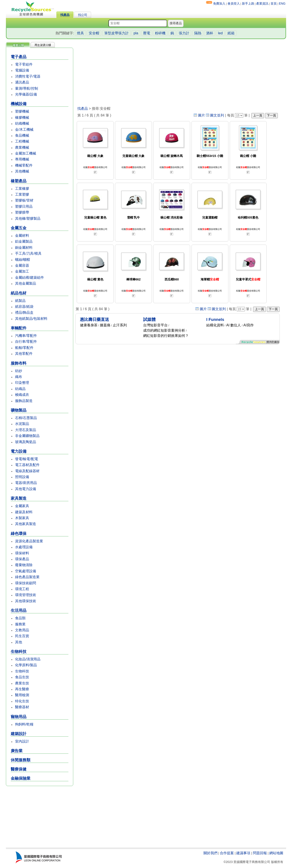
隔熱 (198, 33)
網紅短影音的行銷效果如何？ (166, 336)
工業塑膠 (22, 194)
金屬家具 (22, 506)
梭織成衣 (22, 395)
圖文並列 (217, 115)
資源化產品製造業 (29, 541)
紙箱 (231, 33)
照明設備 (22, 477)
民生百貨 (22, 636)
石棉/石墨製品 (26, 418)
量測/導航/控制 (27, 88)
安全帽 (94, 33)
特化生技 (22, 701)
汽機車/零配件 (26, 336)
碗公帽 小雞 (248, 156)
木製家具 (22, 518)
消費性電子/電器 (28, 76)
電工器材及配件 (27, 465)
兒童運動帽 (210, 217)
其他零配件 (24, 354)
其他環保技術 (26, 601)
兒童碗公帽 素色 (95, 217)
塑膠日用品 (24, 206)
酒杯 (210, 33)
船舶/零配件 (24, 348)
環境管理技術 (26, 595)
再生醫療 (22, 689)
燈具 (80, 33)
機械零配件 (24, 165)
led (220, 33)
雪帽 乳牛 (134, 217)
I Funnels (215, 319)
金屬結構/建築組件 (30, 277)
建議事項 (243, 853)
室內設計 (22, 741)
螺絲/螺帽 (23, 260)
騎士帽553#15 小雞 (210, 156)
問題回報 (260, 853)
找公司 (83, 15)
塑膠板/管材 (24, 200)
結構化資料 (215, 325)
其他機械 (22, 171)
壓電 (147, 33)
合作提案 (227, 853)
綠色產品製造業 (27, 577)
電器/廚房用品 (26, 483)
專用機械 (22, 159)
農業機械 (22, 147)
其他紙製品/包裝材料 (31, 319)
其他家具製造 (26, 524)
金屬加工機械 (26, 153)
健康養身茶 (89, 325)
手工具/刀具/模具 (28, 253)
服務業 (20, 624)
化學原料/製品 (26, 665)
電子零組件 (24, 64)
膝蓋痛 (105, 325)
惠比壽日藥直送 (95, 319)
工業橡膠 (22, 189)
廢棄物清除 (24, 565)
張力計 (184, 33)
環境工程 (22, 589)
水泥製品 (22, 424)
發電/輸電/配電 (27, 459)
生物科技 (22, 671)
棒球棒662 (133, 279)
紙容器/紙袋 (24, 307)
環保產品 (22, 559)
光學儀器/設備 (26, 94)
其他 (19, 642)
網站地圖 (276, 853)
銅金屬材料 (24, 248)
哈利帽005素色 (248, 217)
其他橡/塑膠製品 (28, 218)
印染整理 (22, 383)
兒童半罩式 (248, 279)
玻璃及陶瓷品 (26, 442)
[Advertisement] (40, 817)
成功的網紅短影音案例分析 (164, 330)
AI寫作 (249, 325)
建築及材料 (24, 512)
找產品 (65, 15)
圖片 (202, 115)
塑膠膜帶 (22, 212)
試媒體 (149, 319)
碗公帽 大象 (95, 156)
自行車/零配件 (26, 342)
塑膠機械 (22, 111)
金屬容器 (22, 265)
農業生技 (22, 683)
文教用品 (22, 630)
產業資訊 (262, 3)
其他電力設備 (26, 489)
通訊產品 (22, 82)
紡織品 (20, 389)
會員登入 (234, 3)
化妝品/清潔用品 (28, 659)
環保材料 (22, 553)
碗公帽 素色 (95, 279)
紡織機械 (22, 123)
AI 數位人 (234, 325)
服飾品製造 (24, 401)
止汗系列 (120, 325)
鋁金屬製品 (24, 241)
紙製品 (20, 301)
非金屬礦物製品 (27, 436)
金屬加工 (22, 271)
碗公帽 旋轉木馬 (172, 156)
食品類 (20, 618)
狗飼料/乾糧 (24, 724)
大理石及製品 (26, 430)
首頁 (274, 3)
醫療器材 (22, 707)
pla (136, 33)
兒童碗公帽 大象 (134, 156)
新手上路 (248, 3)
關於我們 (210, 853)
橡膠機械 (22, 117)
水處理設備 (24, 547)
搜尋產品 (176, 23)
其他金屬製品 (26, 283)
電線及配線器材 (27, 471)
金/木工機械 (24, 130)
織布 (19, 377)
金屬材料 (22, 236)
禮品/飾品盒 (24, 312)
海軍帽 (210, 279)
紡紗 (19, 371)
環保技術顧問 (26, 583)
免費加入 (219, 3)
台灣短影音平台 (155, 325)
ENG (282, 3)
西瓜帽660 (172, 279)
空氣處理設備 (26, 571)
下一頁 (271, 115)
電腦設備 (22, 70)
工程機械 (22, 141)
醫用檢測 (22, 695)
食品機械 (22, 135)
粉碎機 (160, 33)
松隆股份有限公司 (95, 167)
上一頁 (258, 115)
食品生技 (22, 677)
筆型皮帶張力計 (116, 33)
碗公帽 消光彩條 (172, 217)
